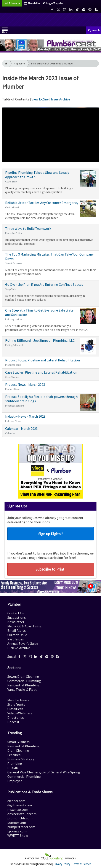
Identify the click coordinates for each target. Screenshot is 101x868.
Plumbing (15, 763)
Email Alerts (17, 630)
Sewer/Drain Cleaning (23, 676)
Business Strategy (21, 759)
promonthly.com (20, 818)
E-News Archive (19, 648)
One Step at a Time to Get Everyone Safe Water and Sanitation (51, 320)
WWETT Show (18, 835)
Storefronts (16, 704)
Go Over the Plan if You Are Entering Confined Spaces (51, 292)
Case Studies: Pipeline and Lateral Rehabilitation (51, 374)
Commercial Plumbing (24, 681)
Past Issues (16, 639)
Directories (16, 717)
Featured (14, 755)
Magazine (19, 63)
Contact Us (16, 613)
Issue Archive (61, 99)
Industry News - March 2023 (51, 418)
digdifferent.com (20, 805)
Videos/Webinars (20, 713)
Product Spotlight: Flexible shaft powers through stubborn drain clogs (51, 403)
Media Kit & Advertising (24, 626)
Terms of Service (82, 864)
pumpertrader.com (21, 827)
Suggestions (17, 617)
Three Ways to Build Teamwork (51, 236)
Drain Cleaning (18, 750)
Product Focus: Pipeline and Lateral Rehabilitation (51, 362)
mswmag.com (18, 809)
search (94, 30)
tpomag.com (17, 831)
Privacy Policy (62, 864)
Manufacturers (18, 700)
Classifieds (15, 709)
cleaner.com (16, 801)
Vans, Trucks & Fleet (22, 689)
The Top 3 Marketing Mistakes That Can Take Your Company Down (51, 264)
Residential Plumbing (23, 685)
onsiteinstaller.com (22, 814)
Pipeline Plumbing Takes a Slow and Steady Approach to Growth (51, 182)
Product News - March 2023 (51, 387)
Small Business (18, 742)
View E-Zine (40, 99)
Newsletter (16, 622)
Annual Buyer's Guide (23, 643)
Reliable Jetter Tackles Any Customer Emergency (51, 210)
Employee (15, 781)
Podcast (13, 722)
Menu (5, 31)
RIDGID (13, 768)
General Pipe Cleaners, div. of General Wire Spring (44, 772)
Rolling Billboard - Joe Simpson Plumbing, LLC (51, 346)
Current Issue (17, 635)
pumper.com (17, 822)
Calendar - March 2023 (51, 431)
